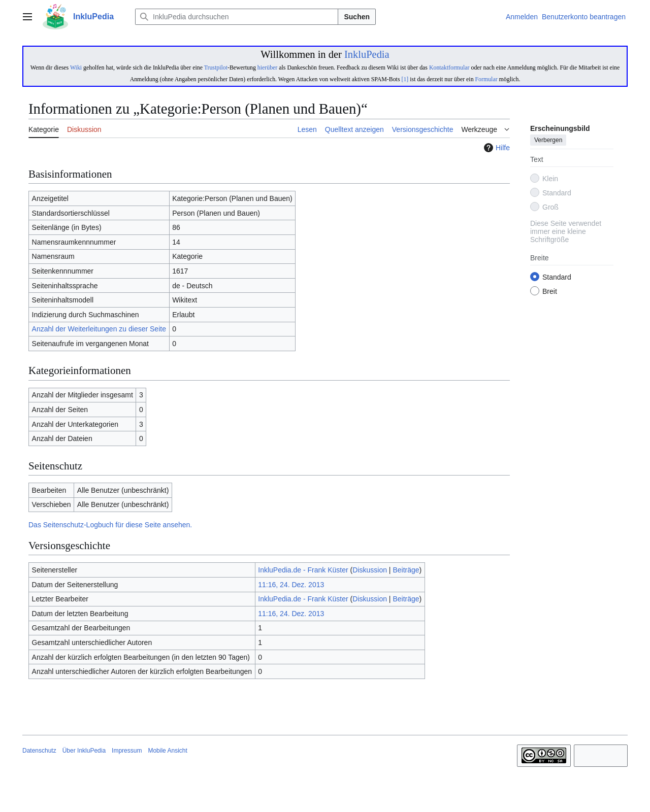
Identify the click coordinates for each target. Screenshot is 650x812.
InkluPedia (367, 54)
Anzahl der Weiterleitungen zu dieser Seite (99, 329)
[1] (405, 79)
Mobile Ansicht (167, 751)
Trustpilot (216, 67)
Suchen (357, 17)
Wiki (76, 67)
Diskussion (370, 570)
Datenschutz (39, 751)
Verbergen (548, 141)
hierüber (267, 67)
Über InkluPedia (84, 751)
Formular (486, 79)
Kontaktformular (449, 67)
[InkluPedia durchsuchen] (237, 17)
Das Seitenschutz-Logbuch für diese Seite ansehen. (110, 525)
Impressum (127, 751)
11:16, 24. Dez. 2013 (291, 585)
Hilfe (496, 148)
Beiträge (406, 570)
